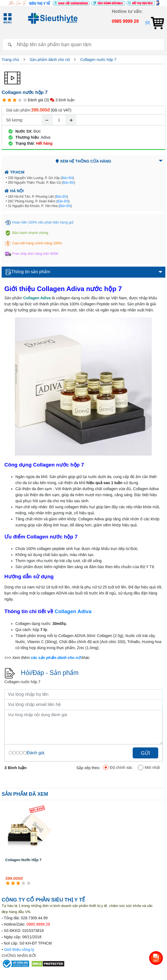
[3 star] (15, 100)
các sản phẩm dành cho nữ (56, 658)
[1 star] (4, 100)
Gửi (145, 753)
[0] (155, 23)
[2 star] (9, 100)
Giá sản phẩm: (19, 110)
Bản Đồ (67, 178)
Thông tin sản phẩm (28, 272)
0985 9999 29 (125, 21)
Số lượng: (15, 120)
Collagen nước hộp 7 (98, 60)
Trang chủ (10, 60)
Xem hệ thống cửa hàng (83, 161)
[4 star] (20, 100)
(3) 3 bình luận (59, 100)
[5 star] (25, 100)
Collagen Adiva (73, 611)
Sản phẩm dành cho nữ (50, 60)
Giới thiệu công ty (19, 950)
